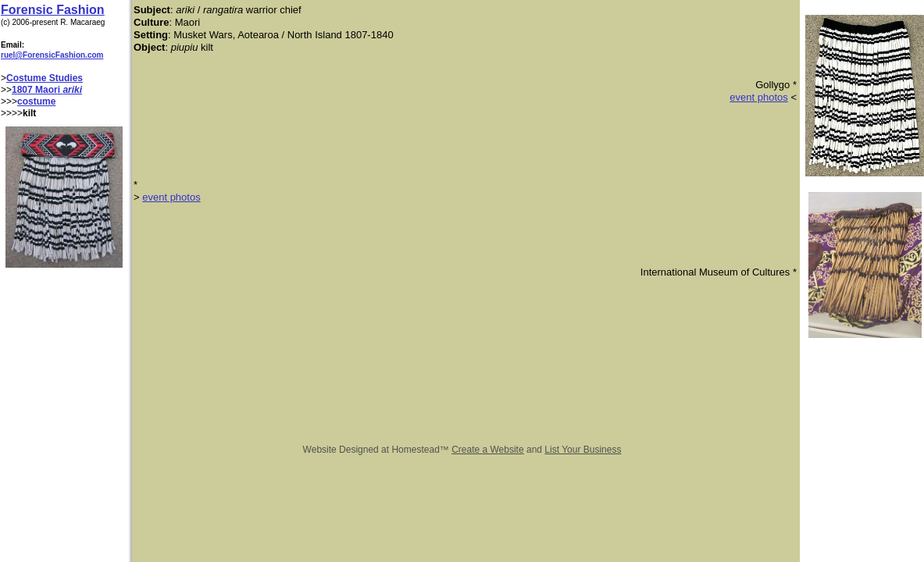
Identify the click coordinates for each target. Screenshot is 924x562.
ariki (72, 90)
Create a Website (488, 450)
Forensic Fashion (52, 10)
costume (36, 101)
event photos (758, 97)
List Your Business (583, 450)
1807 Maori (37, 90)
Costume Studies (45, 78)
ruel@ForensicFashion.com (52, 55)
